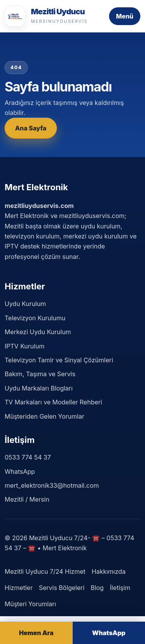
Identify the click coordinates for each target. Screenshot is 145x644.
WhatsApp (20, 472)
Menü (125, 16)
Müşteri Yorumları (30, 604)
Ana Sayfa (31, 128)
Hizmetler (19, 588)
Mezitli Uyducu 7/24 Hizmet (45, 571)
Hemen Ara (36, 633)
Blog (97, 588)
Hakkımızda (109, 571)
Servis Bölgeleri (61, 588)
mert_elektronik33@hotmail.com (52, 485)
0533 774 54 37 (28, 457)
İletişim (120, 588)
